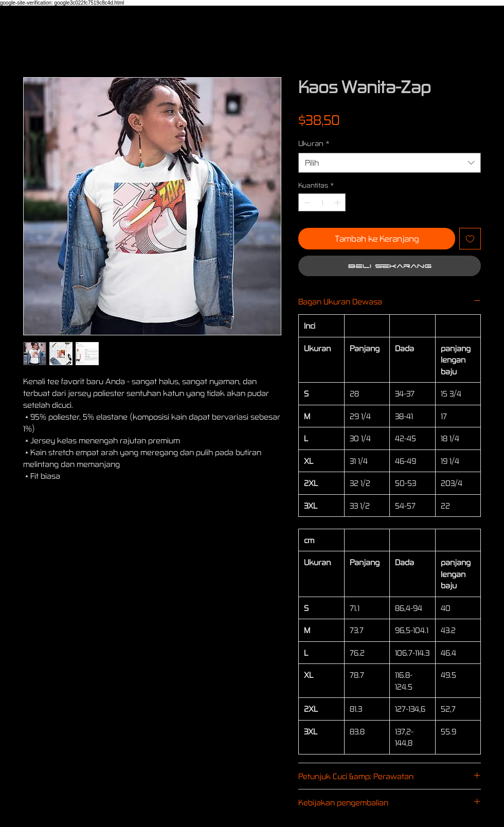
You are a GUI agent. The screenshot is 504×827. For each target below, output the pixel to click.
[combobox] (390, 163)
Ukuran (314, 143)
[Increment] (338, 203)
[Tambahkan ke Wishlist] (470, 239)
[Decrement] (306, 203)
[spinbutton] (322, 203)
